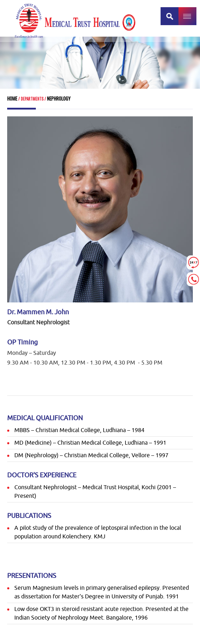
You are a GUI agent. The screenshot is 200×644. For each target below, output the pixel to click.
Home (12, 98)
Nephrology (58, 98)
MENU (187, 16)
